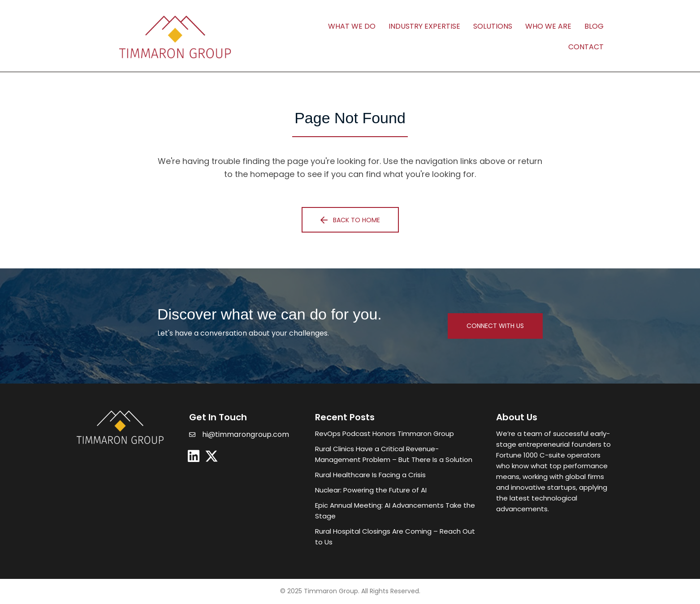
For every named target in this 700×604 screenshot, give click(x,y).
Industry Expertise (424, 26)
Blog (594, 26)
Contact (586, 47)
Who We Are (548, 26)
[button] (350, 220)
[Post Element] (397, 434)
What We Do (352, 26)
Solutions (493, 26)
